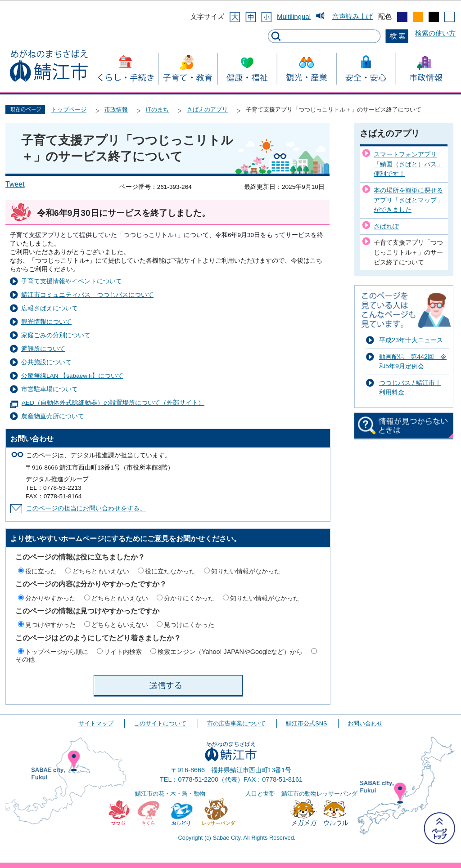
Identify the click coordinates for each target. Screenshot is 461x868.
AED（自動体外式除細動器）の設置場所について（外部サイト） (113, 403)
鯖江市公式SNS (306, 723)
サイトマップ (96, 723)
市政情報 (116, 110)
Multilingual (294, 16)
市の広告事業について (236, 723)
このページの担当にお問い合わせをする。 (86, 508)
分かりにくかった (189, 598)
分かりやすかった (50, 598)
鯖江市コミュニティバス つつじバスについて (87, 295)
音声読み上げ (353, 16)
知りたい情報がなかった (246, 571)
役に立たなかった (170, 571)
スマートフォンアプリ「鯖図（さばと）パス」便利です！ (408, 164)
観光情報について (46, 322)
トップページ (69, 110)
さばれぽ (386, 226)
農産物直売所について (53, 416)
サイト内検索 (123, 652)
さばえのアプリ (207, 110)
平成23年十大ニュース (411, 340)
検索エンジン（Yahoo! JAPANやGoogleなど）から (230, 652)
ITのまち (157, 110)
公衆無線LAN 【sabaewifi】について (72, 376)
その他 (25, 659)
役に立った (41, 571)
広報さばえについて (50, 308)
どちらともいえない (101, 571)
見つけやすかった (50, 625)
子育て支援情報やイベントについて (72, 281)
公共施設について (46, 362)
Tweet (15, 184)
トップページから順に (57, 652)
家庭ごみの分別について (56, 335)
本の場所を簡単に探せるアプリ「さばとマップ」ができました (408, 200)
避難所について (43, 349)
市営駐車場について (50, 389)
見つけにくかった (189, 625)
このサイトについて (160, 723)
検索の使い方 (435, 33)
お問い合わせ (365, 723)
